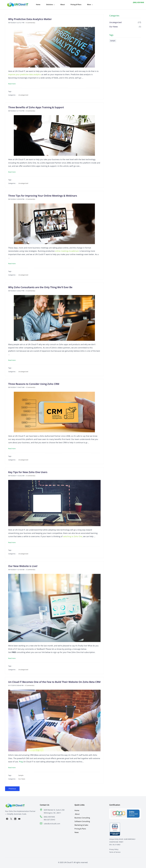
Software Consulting (82, 820)
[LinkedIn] (15, 818)
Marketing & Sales (81, 824)
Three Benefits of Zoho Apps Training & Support (36, 106)
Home (77, 809)
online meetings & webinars (67, 250)
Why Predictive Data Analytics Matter (30, 18)
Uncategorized (23, 94)
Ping (21, 761)
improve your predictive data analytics (25, 73)
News (77, 831)
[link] (41, 809)
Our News (22, 778)
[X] (11, 818)
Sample (21, 774)
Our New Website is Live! (23, 565)
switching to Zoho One (73, 535)
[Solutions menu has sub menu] (49, 4)
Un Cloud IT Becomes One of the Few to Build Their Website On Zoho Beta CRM (54, 681)
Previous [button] (12, 788)
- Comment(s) (30, 22)
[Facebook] (7, 818)
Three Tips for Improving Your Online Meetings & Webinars (43, 195)
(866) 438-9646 (138, 2)
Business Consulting (82, 817)
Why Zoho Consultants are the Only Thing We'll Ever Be (40, 286)
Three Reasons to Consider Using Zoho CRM (34, 383)
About (77, 813)
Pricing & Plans (80, 828)
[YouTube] (19, 818)
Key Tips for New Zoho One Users (28, 471)
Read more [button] (12, 83)
